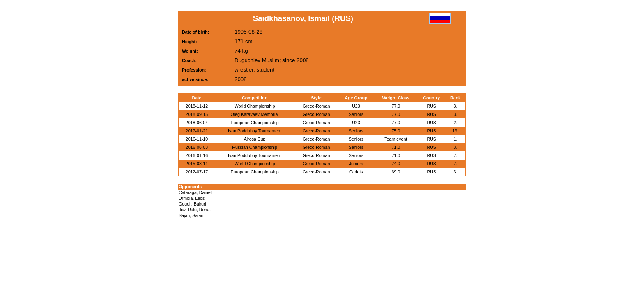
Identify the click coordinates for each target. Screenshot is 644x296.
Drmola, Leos (192, 198)
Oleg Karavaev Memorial (254, 114)
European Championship (254, 123)
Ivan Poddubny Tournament (255, 131)
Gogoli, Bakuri (192, 204)
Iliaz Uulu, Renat (195, 210)
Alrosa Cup (255, 139)
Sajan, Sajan (191, 215)
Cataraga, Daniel (195, 192)
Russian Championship (255, 147)
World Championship (255, 106)
